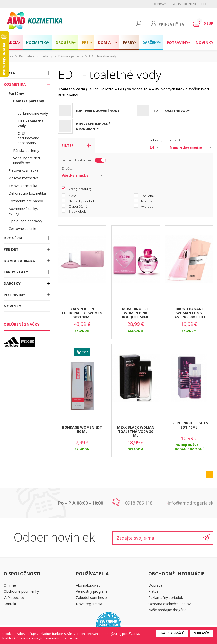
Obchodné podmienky (21, 591)
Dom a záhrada (107, 45)
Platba (175, 4)
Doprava (160, 4)
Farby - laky (129, 45)
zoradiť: (175, 140)
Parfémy (46, 56)
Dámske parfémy (71, 56)
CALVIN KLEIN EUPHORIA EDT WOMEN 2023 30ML (82, 313)
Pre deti (86, 45)
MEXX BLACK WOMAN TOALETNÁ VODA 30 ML (136, 431)
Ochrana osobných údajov (169, 604)
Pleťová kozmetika (24, 170)
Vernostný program (91, 591)
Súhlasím (202, 633)
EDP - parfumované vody (33, 111)
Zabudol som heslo (91, 597)
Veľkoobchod (14, 597)
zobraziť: (156, 140)
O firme (10, 585)
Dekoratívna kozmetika (27, 193)
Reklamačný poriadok (166, 597)
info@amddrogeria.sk (190, 503)
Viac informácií (172, 633)
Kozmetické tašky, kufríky (23, 211)
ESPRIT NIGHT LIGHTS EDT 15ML (189, 425)
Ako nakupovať (88, 585)
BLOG (205, 4)
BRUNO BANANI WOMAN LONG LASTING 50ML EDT (189, 313)
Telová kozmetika (23, 186)
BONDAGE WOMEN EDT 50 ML (82, 429)
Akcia (13, 42)
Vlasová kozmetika (24, 178)
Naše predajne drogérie (167, 610)
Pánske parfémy (26, 150)
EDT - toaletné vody (103, 56)
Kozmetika (37, 42)
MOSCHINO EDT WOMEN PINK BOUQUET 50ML (136, 313)
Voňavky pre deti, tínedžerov (27, 160)
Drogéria (65, 42)
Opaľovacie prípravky (25, 221)
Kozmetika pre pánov (26, 201)
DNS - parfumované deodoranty (28, 138)
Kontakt (191, 4)
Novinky (205, 42)
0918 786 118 (139, 503)
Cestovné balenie (22, 229)
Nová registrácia (89, 604)
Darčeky (151, 42)
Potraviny (178, 42)
